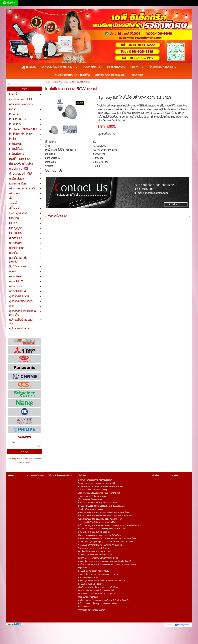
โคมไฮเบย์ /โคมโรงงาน (59, 82)
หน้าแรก (47, 82)
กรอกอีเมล (12, 442)
